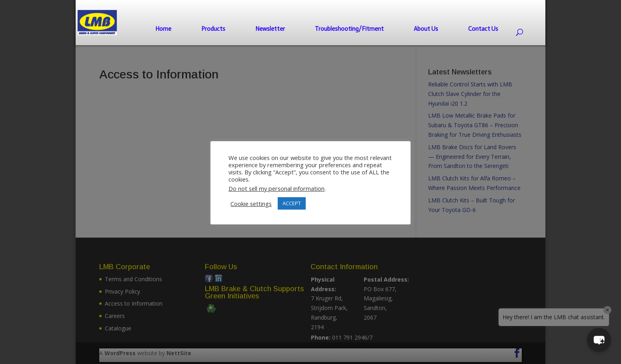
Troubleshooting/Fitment (349, 29)
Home (163, 29)
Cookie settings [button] (251, 204)
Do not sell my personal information (276, 188)
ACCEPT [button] (292, 203)
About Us (426, 29)
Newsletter (270, 29)
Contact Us (483, 29)
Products (213, 29)
